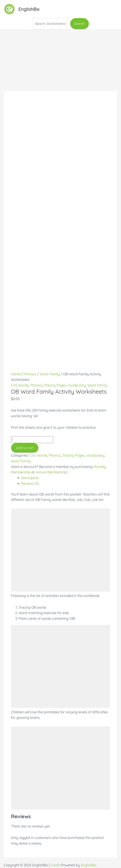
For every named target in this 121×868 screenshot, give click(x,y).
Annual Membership (51, 472)
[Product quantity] (32, 440)
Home (16, 374)
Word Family (50, 374)
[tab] (66, 478)
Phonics (30, 374)
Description (30, 478)
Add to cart (25, 448)
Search (80, 24)
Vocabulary (77, 385)
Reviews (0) (30, 484)
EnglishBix (29, 9)
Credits (56, 865)
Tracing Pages (55, 385)
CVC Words (20, 385)
